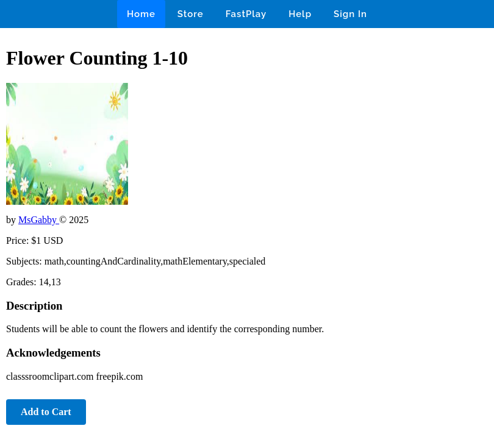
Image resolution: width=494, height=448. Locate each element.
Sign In (350, 14)
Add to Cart (46, 412)
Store (191, 14)
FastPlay (246, 14)
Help (300, 14)
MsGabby (39, 220)
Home (141, 14)
